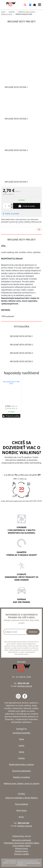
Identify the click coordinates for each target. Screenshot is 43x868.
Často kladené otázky (21, 846)
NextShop (20, 863)
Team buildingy (21, 804)
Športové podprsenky (21, 771)
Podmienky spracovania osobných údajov (21, 843)
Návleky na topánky (21, 777)
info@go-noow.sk (25, 686)
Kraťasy (22, 758)
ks (9, 206)
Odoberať (33, 632)
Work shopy (21, 810)
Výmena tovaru (22, 848)
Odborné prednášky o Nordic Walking (22, 798)
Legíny (21, 745)
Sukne (21, 752)
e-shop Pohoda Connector (33, 863)
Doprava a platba (21, 854)
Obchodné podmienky (21, 840)
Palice (22, 739)
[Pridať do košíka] (27, 206)
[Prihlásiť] (30, 5)
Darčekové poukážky (21, 733)
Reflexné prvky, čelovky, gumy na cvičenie (21, 783)
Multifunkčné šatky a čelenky (22, 764)
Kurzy (21, 817)
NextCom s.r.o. (22, 865)
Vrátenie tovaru (21, 851)
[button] (25, 5)
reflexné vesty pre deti (11, 383)
